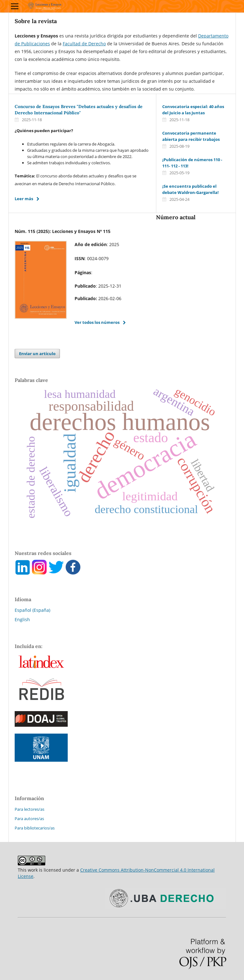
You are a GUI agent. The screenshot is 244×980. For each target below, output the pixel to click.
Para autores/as (29, 819)
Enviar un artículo (37, 354)
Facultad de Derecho (84, 44)
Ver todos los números (97, 322)
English (22, 619)
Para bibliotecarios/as (35, 828)
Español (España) (32, 610)
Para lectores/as (29, 809)
